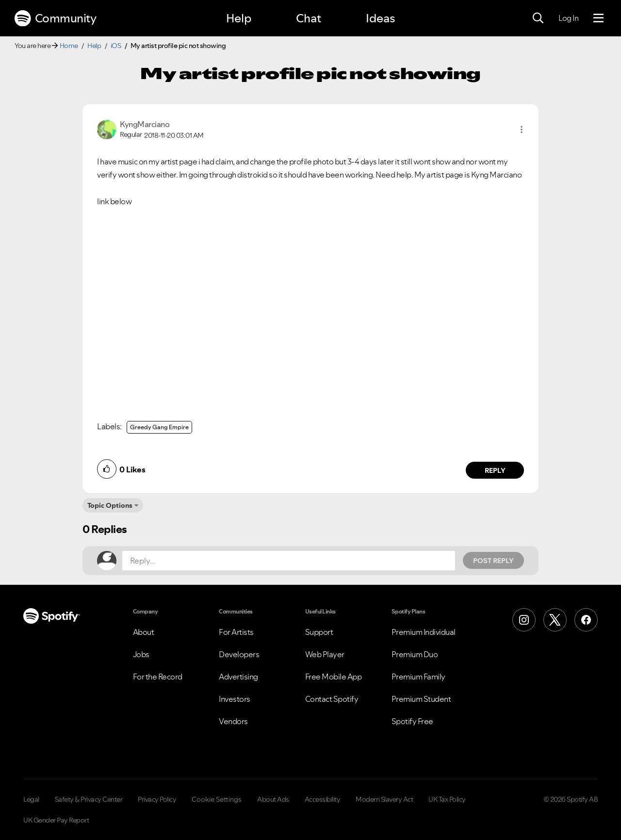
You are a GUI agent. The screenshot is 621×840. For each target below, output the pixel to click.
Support (319, 632)
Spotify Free (412, 721)
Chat (309, 18)
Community (55, 18)
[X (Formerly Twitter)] (555, 620)
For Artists (236, 632)
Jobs (141, 654)
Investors (235, 699)
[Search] (538, 18)
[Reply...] (289, 561)
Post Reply (493, 561)
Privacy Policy (157, 799)
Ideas (380, 18)
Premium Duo (415, 654)
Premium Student (421, 699)
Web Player (325, 654)
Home (69, 46)
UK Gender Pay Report (56, 820)
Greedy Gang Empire (159, 427)
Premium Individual (424, 632)
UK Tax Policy (447, 799)
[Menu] (598, 18)
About (144, 632)
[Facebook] (586, 620)
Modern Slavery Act (384, 799)
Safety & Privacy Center (89, 799)
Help (239, 18)
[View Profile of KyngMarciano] (145, 124)
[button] (522, 129)
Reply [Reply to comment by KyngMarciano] (495, 470)
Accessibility (323, 799)
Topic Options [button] (110, 505)
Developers (239, 654)
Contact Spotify (332, 699)
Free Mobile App (334, 677)
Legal (31, 799)
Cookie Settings (217, 799)
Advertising (238, 677)
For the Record (158, 677)
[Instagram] (524, 620)
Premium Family (418, 677)
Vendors (233, 721)
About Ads (273, 799)
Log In (568, 18)
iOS (116, 46)
